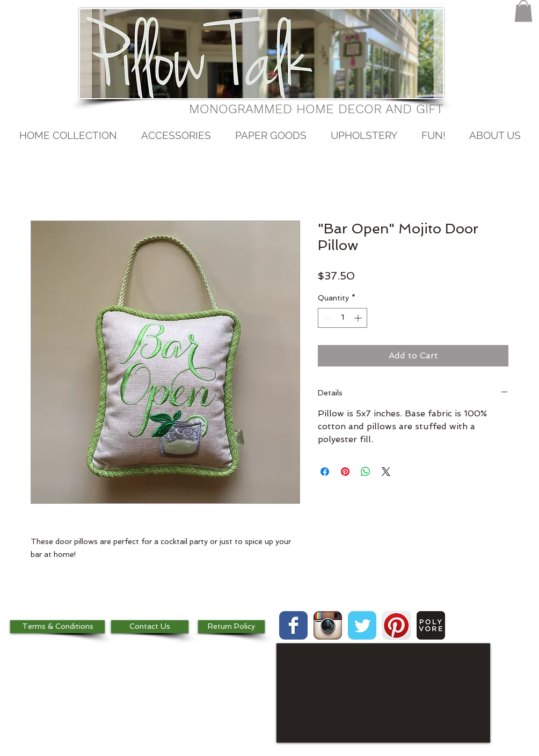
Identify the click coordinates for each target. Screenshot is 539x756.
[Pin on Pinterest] (345, 472)
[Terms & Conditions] (57, 627)
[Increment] (359, 318)
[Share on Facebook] (325, 472)
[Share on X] (386, 472)
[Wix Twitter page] (362, 625)
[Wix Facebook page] (293, 625)
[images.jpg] (431, 625)
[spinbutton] (343, 318)
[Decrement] (326, 318)
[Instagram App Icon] (328, 625)
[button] (523, 11)
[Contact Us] (150, 627)
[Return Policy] (231, 627)
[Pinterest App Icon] (396, 625)
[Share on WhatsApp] (366, 472)
